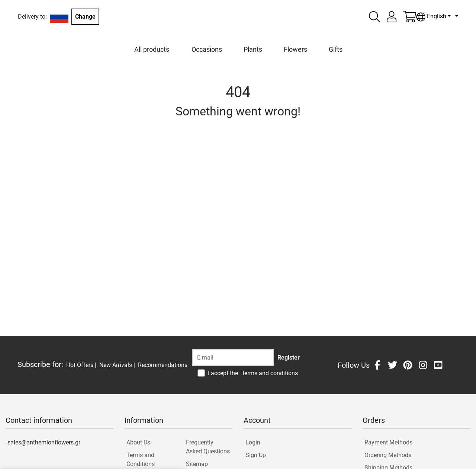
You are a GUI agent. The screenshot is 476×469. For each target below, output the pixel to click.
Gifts (336, 49)
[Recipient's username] (233, 358)
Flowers (295, 49)
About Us (138, 442)
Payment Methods (388, 442)
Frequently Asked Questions (208, 447)
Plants (253, 49)
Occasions (207, 49)
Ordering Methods (388, 455)
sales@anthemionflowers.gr (44, 442)
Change (85, 17)
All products (152, 49)
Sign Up (256, 455)
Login (253, 442)
